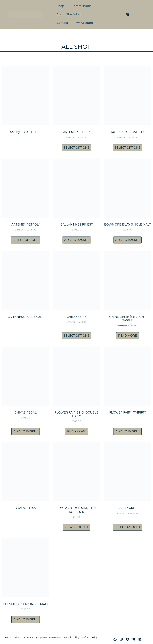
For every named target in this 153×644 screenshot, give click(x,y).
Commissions (82, 6)
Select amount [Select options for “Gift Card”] (128, 527)
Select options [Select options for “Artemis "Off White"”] (128, 148)
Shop (60, 6)
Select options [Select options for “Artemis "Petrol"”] (25, 240)
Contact (62, 23)
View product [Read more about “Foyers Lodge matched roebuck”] (77, 527)
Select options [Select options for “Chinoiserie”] (76, 336)
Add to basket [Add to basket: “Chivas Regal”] (26, 431)
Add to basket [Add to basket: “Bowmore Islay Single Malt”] (127, 240)
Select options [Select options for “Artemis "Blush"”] (76, 148)
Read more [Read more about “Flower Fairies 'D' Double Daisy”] (76, 431)
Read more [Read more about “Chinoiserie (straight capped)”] (128, 336)
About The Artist (69, 14)
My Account (84, 23)
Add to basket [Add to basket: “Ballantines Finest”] (76, 240)
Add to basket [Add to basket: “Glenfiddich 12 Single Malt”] (26, 619)
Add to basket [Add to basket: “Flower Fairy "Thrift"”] (127, 431)
